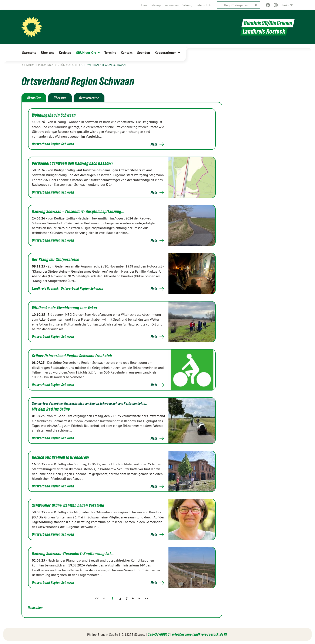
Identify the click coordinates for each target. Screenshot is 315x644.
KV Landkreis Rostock (38, 65)
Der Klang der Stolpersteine (56, 260)
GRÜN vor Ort (68, 65)
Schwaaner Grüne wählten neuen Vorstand (68, 505)
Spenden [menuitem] (144, 53)
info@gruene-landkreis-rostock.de (198, 634)
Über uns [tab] (60, 98)
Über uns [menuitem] (48, 53)
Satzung (187, 5)
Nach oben (35, 608)
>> (146, 598)
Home (143, 5)
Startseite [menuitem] (29, 53)
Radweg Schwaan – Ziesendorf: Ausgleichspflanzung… (78, 212)
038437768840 (158, 634)
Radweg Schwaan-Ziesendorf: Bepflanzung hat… (73, 554)
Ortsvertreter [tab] (89, 98)
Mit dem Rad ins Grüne (51, 409)
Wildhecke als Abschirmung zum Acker (65, 308)
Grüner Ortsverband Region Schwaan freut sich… (73, 356)
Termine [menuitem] (110, 53)
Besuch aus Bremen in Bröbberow (61, 457)
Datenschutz (204, 5)
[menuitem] (143, 5)
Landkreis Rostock (45, 288)
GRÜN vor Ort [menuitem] (86, 53)
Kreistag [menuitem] (65, 53)
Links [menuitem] (285, 5)
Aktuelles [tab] (34, 98)
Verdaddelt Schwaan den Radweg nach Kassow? (73, 163)
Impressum (171, 5)
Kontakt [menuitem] (127, 53)
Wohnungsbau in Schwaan (54, 115)
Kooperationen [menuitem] (166, 53)
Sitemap (156, 5)
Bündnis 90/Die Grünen (268, 23)
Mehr (154, 144)
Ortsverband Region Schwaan (103, 65)
